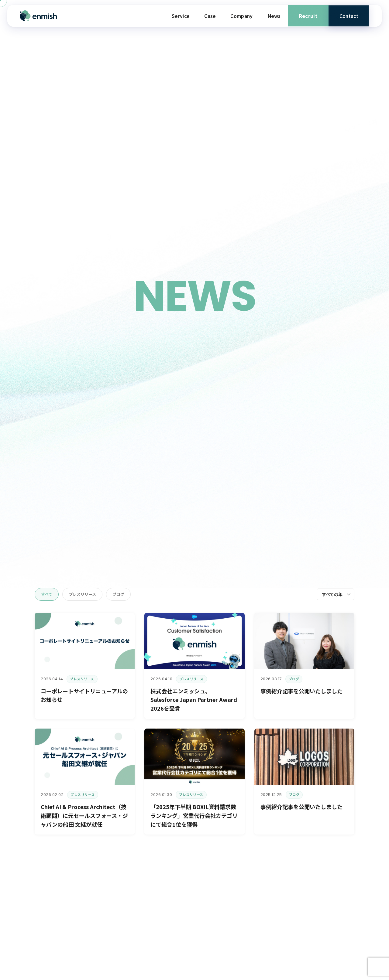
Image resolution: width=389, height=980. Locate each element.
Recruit (308, 16)
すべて (47, 594)
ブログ (118, 594)
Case (210, 16)
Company (241, 16)
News (274, 16)
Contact (349, 16)
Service (181, 16)
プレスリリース (82, 594)
